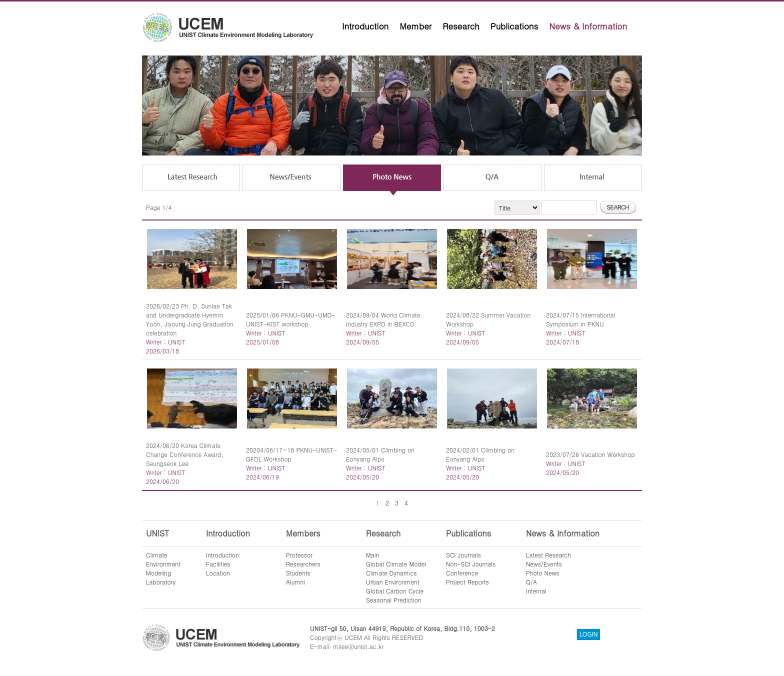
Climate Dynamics (391, 573)
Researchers (303, 564)
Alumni (295, 582)
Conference (462, 573)
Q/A (531, 582)
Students (298, 573)
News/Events (544, 564)
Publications (514, 26)
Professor (299, 555)
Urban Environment (393, 582)
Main (372, 555)
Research (461, 26)
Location (218, 573)
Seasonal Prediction (394, 600)
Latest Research (548, 555)
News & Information (588, 26)
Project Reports (467, 582)
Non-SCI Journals (471, 564)
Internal (536, 591)
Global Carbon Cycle (395, 591)
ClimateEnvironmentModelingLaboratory (163, 568)
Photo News (543, 573)
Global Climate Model (396, 564)
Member (415, 26)
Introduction (365, 26)
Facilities (218, 564)
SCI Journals (463, 555)
